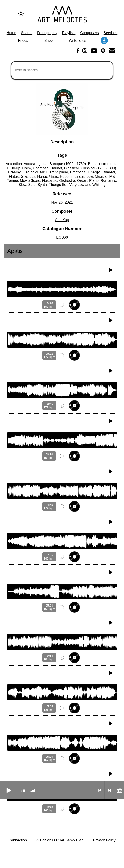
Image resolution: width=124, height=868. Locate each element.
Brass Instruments (103, 164)
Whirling (99, 185)
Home (11, 33)
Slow (22, 185)
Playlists (69, 33)
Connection (18, 840)
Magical (101, 176)
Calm (26, 168)
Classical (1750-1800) (98, 168)
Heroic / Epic (48, 176)
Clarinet (56, 168)
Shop (48, 41)
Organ (82, 181)
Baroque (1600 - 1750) (68, 164)
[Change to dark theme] (21, 14)
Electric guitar (33, 172)
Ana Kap (62, 220)
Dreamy (14, 172)
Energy (94, 172)
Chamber (40, 168)
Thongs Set (58, 185)
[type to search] (62, 70)
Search (27, 33)
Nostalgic (50, 181)
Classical (71, 168)
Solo (32, 185)
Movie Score (30, 181)
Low (89, 176)
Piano (94, 181)
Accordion (14, 164)
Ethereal (108, 172)
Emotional (78, 172)
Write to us (77, 41)
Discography (47, 33)
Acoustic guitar (35, 164)
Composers (89, 33)
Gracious (28, 176)
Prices (23, 41)
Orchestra (67, 181)
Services (110, 33)
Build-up (14, 168)
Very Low (77, 185)
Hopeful (66, 176)
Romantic (108, 181)
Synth (42, 185)
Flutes (14, 176)
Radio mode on (119, 790)
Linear (79, 176)
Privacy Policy (104, 840)
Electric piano (57, 172)
